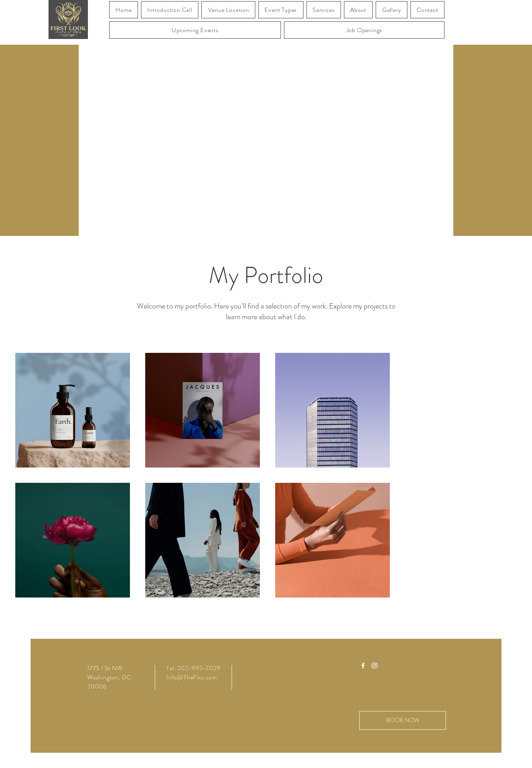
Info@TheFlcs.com (192, 677)
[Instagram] (375, 666)
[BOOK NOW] (403, 720)
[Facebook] (363, 666)
